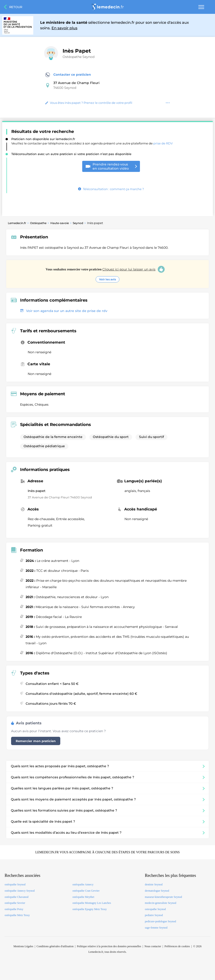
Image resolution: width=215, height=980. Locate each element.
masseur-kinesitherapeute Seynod (163, 897)
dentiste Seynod (154, 884)
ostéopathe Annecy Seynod (20, 891)
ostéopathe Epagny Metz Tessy (90, 909)
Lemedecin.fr (17, 223)
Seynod (78, 223)
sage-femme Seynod (156, 928)
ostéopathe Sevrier (15, 903)
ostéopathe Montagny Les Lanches (92, 903)
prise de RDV (163, 143)
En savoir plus (64, 28)
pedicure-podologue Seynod (160, 921)
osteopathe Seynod (155, 909)
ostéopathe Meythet (83, 897)
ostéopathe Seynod (15, 884)
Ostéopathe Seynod (79, 57)
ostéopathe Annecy (83, 884)
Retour (16, 7)
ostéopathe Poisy (14, 909)
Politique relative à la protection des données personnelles (109, 946)
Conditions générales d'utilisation (55, 946)
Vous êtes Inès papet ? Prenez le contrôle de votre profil (89, 103)
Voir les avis (107, 279)
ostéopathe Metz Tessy (17, 915)
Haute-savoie (60, 223)
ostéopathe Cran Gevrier (86, 891)
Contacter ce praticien (68, 75)
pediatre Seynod (154, 915)
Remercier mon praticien (36, 741)
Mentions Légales (23, 946)
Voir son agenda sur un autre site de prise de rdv (64, 311)
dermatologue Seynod (157, 891)
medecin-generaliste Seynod (160, 903)
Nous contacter (153, 946)
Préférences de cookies (177, 946)
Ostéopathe (38, 223)
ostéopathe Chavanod (17, 897)
